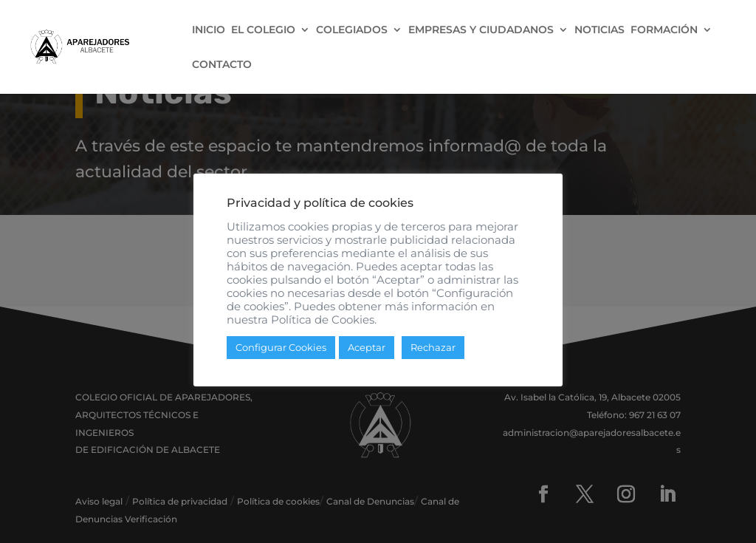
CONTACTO (222, 65)
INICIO (209, 30)
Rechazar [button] (433, 347)
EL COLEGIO (263, 30)
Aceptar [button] (367, 347)
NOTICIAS (599, 30)
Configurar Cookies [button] (281, 347)
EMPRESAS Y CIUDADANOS (481, 30)
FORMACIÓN (664, 30)
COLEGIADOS (352, 30)
